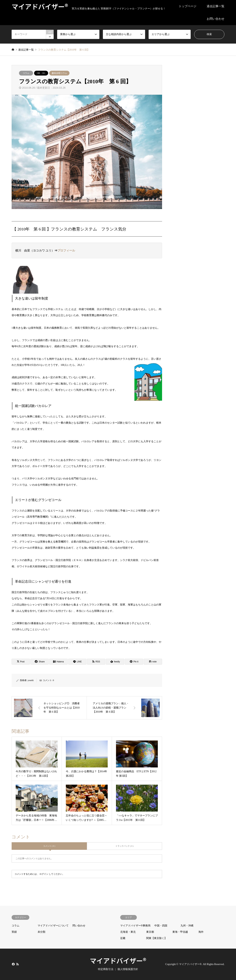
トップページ (188, 6)
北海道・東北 (128, 932)
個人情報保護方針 (128, 969)
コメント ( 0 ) (49, 846)
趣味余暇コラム (59, 73)
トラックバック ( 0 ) (124, 846)
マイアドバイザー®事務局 (135, 926)
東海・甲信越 (180, 932)
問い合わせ (79, 926)
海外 (201, 932)
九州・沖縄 (187, 926)
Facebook (13, 964)
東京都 (150, 932)
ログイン (44, 874)
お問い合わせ (216, 19)
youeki (31, 680)
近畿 (123, 938)
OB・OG (41, 73)
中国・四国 (161, 926)
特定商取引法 (106, 969)
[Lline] (77, 662)
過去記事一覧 (216, 6)
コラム (26, 73)
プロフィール (66, 250)
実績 (14, 932)
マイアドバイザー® (118, 960)
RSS (18, 964)
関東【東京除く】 (157, 938)
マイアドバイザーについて (53, 926)
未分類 (41, 932)
